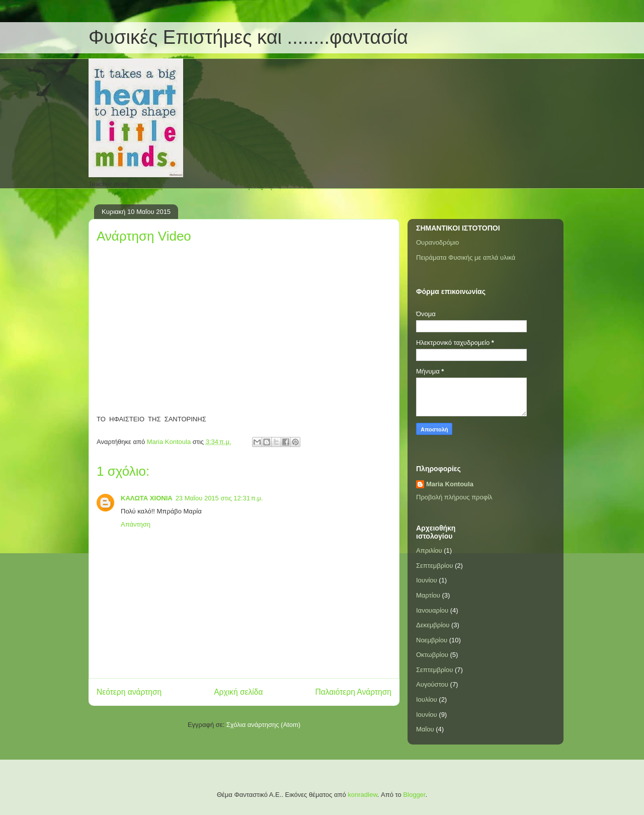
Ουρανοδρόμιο (437, 242)
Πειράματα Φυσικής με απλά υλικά (466, 257)
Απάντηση (136, 524)
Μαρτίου (428, 595)
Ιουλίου (427, 699)
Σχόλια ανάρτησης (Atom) (263, 725)
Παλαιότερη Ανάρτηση (353, 692)
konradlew (363, 795)
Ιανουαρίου (432, 610)
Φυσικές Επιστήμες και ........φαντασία (248, 37)
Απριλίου (429, 550)
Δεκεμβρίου (433, 625)
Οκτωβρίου (432, 655)
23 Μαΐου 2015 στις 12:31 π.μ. (219, 498)
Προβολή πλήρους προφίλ (454, 497)
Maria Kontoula (450, 484)
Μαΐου (425, 729)
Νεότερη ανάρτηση (129, 692)
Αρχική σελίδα (238, 692)
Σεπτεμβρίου (434, 566)
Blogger (414, 795)
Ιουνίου (427, 580)
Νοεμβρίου (432, 640)
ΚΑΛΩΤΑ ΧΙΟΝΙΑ (147, 498)
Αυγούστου (432, 684)
